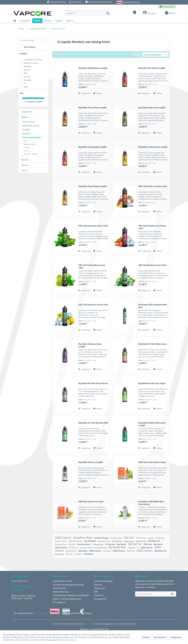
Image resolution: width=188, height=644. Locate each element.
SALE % (24, 170)
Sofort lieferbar (30, 47)
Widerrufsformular (61, 592)
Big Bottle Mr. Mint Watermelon (152, 344)
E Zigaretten (26, 112)
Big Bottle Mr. (155, 541)
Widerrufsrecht (59, 588)
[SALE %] (70, 21)
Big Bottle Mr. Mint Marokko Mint (93, 423)
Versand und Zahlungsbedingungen (69, 585)
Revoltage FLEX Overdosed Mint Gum (153, 306)
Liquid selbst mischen (63, 581)
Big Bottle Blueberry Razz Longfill (90, 345)
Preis (22, 93)
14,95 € (39, 102)
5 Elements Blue (98, 544)
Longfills (26, 129)
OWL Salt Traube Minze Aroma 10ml (92, 266)
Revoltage (27, 80)
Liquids (24, 117)
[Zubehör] (59, 21)
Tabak (26, 141)
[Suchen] (108, 13)
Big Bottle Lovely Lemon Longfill (153, 147)
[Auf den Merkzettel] (98, 93)
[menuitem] (88, 13)
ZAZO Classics (63, 538)
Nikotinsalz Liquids (31, 126)
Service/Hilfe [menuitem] (167, 7)
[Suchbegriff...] (88, 13)
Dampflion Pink (117, 541)
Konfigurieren (176, 637)
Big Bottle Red (118, 547)
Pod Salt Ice (135, 544)
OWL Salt (72, 544)
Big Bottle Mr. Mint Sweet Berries (93, 383)
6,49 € (31, 102)
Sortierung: (136, 55)
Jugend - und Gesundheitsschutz (67, 599)
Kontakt (19, 590)
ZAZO (26, 87)
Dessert (26, 151)
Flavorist (27, 70)
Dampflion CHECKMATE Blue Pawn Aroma (151, 503)
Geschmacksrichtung (31, 137)
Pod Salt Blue (90, 541)
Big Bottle (122, 544)
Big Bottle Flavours (31, 63)
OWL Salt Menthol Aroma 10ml (152, 265)
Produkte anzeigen (33, 40)
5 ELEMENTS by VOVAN (33, 60)
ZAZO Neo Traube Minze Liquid (152, 462)
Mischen (25, 160)
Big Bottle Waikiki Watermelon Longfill (152, 424)
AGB (96, 592)
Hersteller (24, 54)
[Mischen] (48, 21)
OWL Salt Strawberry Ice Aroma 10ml (152, 227)
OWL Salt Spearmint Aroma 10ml (93, 226)
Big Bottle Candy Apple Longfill (92, 147)
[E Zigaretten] (25, 21)
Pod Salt (27, 77)
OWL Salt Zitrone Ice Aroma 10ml (93, 305)
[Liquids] (37, 21)
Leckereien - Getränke (31, 154)
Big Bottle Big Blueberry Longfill (93, 68)
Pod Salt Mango (102, 538)
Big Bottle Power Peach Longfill (92, 107)
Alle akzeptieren (160, 637)
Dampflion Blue (117, 538)
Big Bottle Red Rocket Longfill (152, 68)
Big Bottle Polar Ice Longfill (91, 462)
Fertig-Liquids (29, 122)
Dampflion (28, 66)
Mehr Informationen (68, 640)
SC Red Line (74, 548)
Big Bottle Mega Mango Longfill (93, 186)
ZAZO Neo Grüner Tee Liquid (91, 501)
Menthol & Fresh (29, 144)
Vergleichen (84, 93)
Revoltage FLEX (104, 541)
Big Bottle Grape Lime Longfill (152, 107)
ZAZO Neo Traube (76, 541)
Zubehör (25, 165)
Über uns (98, 585)
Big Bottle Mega (101, 548)
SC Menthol (110, 544)
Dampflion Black (83, 538)
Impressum (99, 595)
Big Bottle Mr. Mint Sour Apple (152, 383)
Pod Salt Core (141, 538)
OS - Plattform (59, 602)
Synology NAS (100, 599)
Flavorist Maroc (61, 541)
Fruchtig (26, 147)
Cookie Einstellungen (103, 581)
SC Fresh (151, 538)
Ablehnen (146, 637)
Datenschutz (99, 588)
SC (25, 83)
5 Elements (131, 548)
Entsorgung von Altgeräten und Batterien (71, 595)
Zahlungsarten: (40, 613)
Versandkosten (89, 624)
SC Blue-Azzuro (129, 541)
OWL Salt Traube (141, 541)
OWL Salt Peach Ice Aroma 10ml (153, 186)
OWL (25, 73)
